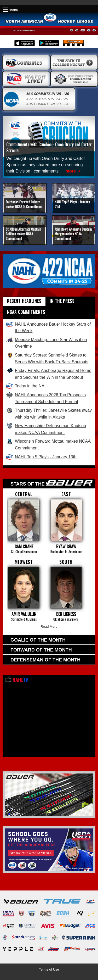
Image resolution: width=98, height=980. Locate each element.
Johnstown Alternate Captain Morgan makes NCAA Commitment (73, 234)
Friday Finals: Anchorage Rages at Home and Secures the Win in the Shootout (49, 374)
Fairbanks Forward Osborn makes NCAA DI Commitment (24, 204)
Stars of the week (52, 483)
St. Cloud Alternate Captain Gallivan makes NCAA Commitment (23, 234)
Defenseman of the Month (45, 660)
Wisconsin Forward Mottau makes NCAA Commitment (48, 444)
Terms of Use (49, 969)
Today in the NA (25, 386)
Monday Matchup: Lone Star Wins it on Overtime (46, 343)
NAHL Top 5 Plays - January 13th (41, 457)
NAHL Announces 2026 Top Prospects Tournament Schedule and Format (46, 398)
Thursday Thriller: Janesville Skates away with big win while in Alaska (49, 414)
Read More (49, 627)
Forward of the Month (41, 650)
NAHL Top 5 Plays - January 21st (72, 204)
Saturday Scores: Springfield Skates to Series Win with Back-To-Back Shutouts (47, 358)
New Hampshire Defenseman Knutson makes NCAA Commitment (46, 429)
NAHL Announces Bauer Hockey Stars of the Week (48, 327)
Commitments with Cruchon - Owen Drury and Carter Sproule (49, 147)
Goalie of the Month (38, 640)
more (71, 171)
